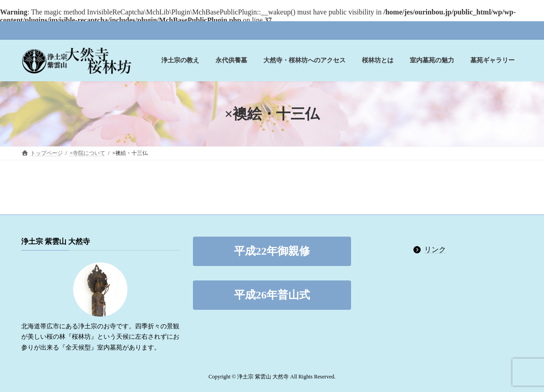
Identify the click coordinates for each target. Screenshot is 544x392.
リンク (435, 250)
